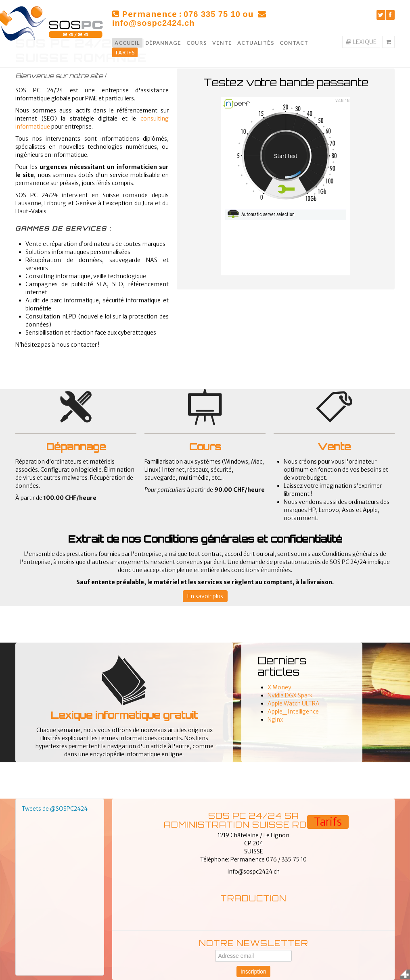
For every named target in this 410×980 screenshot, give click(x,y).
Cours (197, 43)
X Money (279, 687)
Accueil (127, 43)
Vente (222, 43)
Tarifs (125, 53)
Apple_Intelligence (293, 712)
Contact (294, 43)
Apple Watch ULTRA (294, 703)
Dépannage (163, 43)
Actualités (256, 43)
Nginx (275, 720)
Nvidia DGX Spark (290, 695)
